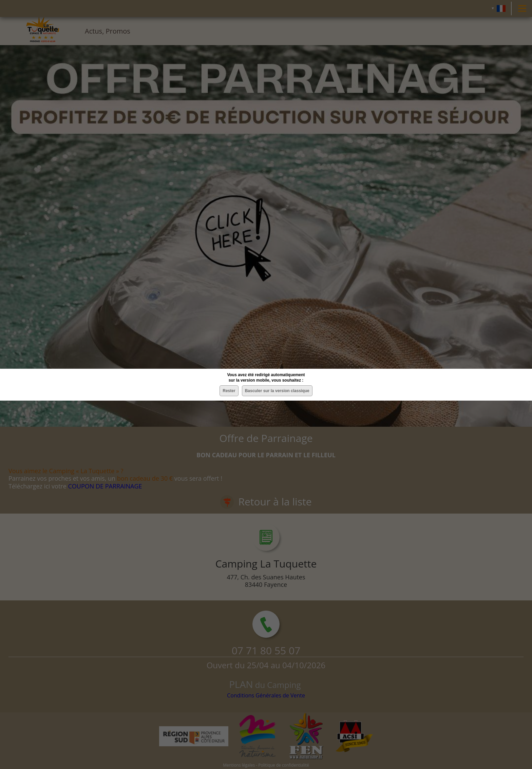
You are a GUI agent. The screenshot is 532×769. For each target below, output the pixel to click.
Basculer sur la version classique (277, 391)
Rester (229, 391)
